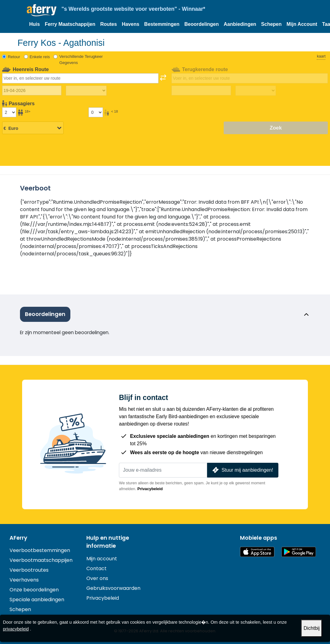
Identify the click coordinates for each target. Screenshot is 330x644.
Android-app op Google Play (299, 552)
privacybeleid (16, 629)
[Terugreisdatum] (201, 90)
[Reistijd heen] (86, 91)
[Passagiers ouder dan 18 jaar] (9, 112)
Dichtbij (312, 628)
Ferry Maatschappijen (70, 24)
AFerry (18, 538)
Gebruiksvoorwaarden (113, 588)
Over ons (97, 578)
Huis (35, 24)
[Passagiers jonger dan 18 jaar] (96, 112)
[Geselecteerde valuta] (33, 128)
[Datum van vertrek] (32, 90)
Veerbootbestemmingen (40, 550)
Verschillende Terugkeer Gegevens (81, 60)
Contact (96, 568)
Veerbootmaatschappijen (41, 560)
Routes (108, 24)
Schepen (271, 24)
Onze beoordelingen (34, 590)
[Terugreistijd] (256, 91)
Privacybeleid (150, 489)
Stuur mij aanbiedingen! (242, 470)
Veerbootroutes (29, 570)
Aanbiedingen (240, 24)
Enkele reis (40, 57)
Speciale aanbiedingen (37, 600)
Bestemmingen (162, 24)
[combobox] (80, 78)
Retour (14, 57)
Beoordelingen (202, 24)
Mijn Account (302, 24)
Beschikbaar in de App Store (257, 552)
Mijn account (102, 559)
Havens (130, 24)
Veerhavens (24, 580)
